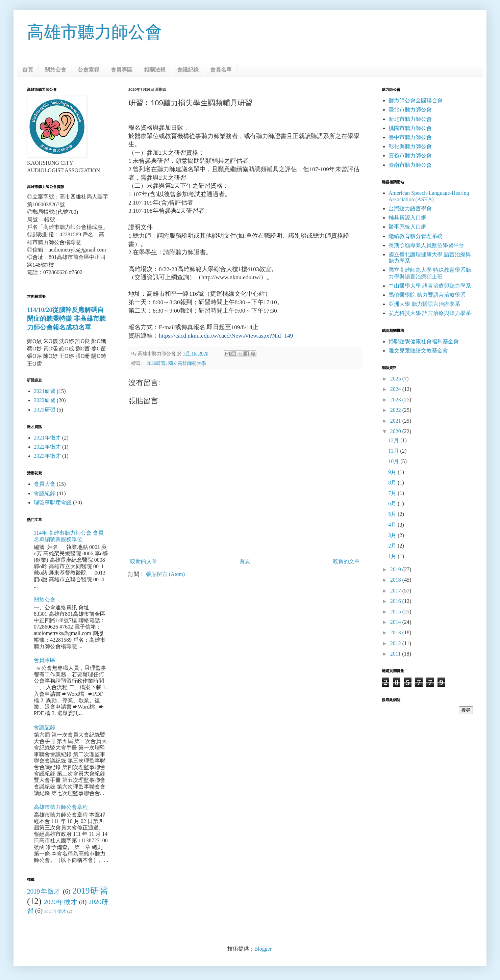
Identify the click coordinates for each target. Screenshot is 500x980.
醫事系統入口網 (407, 227)
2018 (396, 580)
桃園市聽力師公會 (410, 128)
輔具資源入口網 (407, 218)
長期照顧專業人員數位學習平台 (426, 245)
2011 (396, 654)
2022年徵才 (47, 447)
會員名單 (221, 70)
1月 (393, 556)
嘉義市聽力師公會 (410, 155)
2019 (396, 569)
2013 (396, 632)
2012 (396, 643)
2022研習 (45, 400)
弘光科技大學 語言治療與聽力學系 (430, 313)
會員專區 (122, 70)
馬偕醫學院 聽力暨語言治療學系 (427, 295)
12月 (394, 440)
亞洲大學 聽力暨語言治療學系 (424, 304)
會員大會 (45, 484)
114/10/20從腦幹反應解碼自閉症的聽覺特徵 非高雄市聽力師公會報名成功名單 (66, 319)
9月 (393, 472)
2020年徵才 (61, 902)
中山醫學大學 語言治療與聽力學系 (430, 286)
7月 (393, 493)
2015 (396, 612)
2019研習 (90, 891)
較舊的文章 (346, 561)
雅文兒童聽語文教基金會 (418, 351)
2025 (396, 379)
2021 (396, 421)
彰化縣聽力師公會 (410, 146)
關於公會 (55, 70)
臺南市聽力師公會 (410, 165)
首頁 (28, 70)
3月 (393, 535)
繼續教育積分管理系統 (416, 236)
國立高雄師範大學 (187, 363)
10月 (394, 461)
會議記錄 (45, 727)
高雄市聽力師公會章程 (61, 807)
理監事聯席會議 (53, 502)
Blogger (263, 949)
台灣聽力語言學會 (410, 208)
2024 (396, 389)
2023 (396, 400)
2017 (396, 591)
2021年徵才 (47, 438)
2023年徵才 (47, 456)
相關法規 (155, 70)
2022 (396, 410)
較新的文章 (144, 561)
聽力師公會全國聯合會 (416, 100)
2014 (396, 622)
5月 (393, 514)
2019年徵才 (44, 891)
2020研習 (156, 363)
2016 (396, 601)
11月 (394, 451)
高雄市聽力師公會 (95, 32)
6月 (393, 504)
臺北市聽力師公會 (410, 110)
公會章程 (89, 70)
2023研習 (45, 410)
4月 (393, 525)
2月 (393, 546)
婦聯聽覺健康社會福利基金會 (424, 341)
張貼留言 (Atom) (165, 574)
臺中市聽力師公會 (410, 137)
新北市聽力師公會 (410, 119)
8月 (393, 483)
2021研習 (45, 391)
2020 (396, 431)
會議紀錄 (188, 70)
